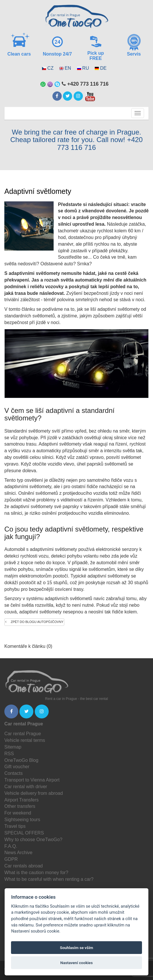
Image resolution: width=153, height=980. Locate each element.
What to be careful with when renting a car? (49, 879)
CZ (50, 68)
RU (86, 68)
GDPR (11, 859)
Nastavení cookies (76, 963)
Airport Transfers (21, 800)
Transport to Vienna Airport (32, 780)
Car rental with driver (26, 787)
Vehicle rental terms (25, 740)
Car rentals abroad (24, 866)
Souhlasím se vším (77, 948)
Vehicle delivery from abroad (34, 793)
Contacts (13, 773)
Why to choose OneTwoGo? (33, 840)
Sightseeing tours (22, 820)
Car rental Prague (23, 734)
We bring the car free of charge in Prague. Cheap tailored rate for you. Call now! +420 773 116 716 (77, 140)
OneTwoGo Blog (21, 760)
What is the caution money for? (36, 873)
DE (103, 68)
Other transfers (20, 806)
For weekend (18, 813)
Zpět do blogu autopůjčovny (34, 622)
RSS (9, 754)
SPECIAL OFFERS (24, 833)
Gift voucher (17, 767)
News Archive (18, 853)
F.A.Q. (11, 846)
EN (68, 68)
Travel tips (15, 826)
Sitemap (13, 747)
